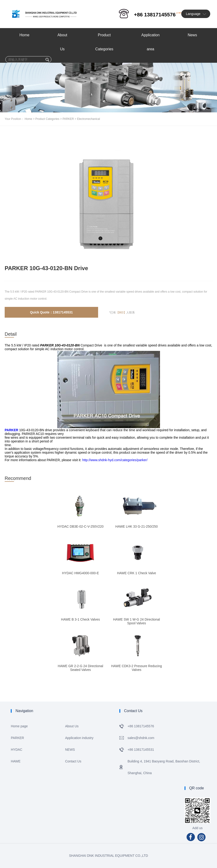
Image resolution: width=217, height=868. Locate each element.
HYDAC (16, 750)
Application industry (79, 738)
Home (28, 119)
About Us (72, 726)
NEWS (70, 750)
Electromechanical (89, 119)
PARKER (68, 119)
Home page (19, 726)
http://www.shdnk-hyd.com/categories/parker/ (115, 460)
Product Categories (47, 119)
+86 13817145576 (155, 15)
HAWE (16, 761)
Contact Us (73, 761)
